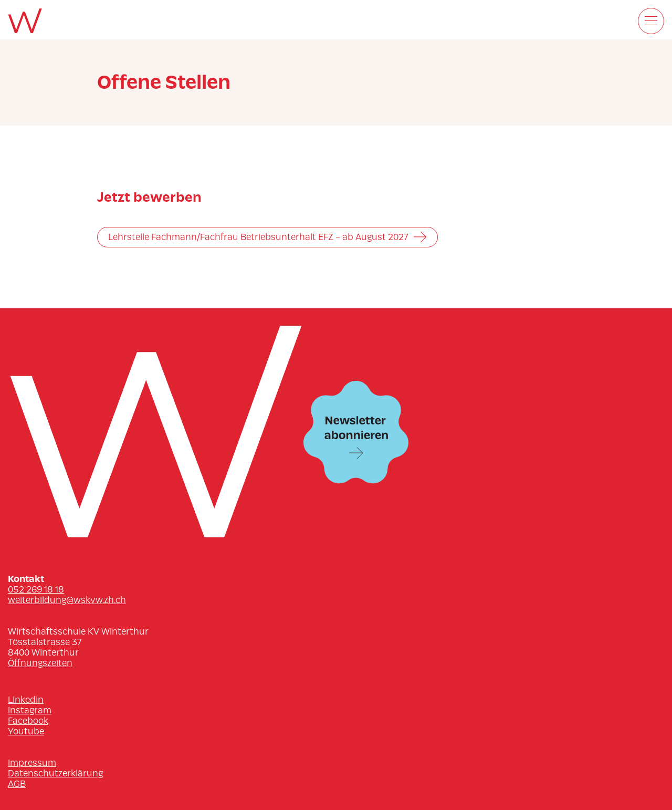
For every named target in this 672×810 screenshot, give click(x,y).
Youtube (26, 731)
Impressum (32, 763)
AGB (17, 784)
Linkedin (26, 700)
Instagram (30, 710)
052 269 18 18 (36, 589)
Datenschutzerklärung (55, 773)
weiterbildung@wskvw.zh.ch (67, 600)
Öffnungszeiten (40, 663)
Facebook (28, 721)
